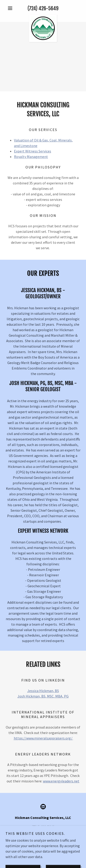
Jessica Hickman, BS (43, 691)
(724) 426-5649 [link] (43, 8)
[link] (43, 16)
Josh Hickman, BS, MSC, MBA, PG (43, 696)
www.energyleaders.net (61, 781)
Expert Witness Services (33, 151)
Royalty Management (31, 157)
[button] (11, 8)
